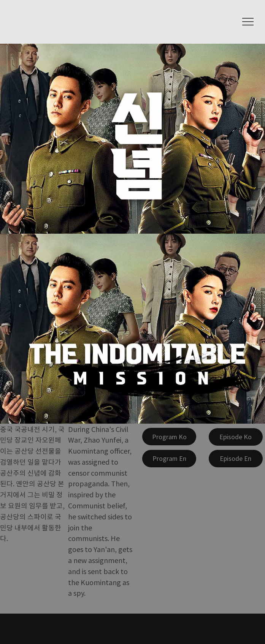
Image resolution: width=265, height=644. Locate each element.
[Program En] (169, 459)
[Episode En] (236, 459)
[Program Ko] (169, 437)
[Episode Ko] (236, 437)
